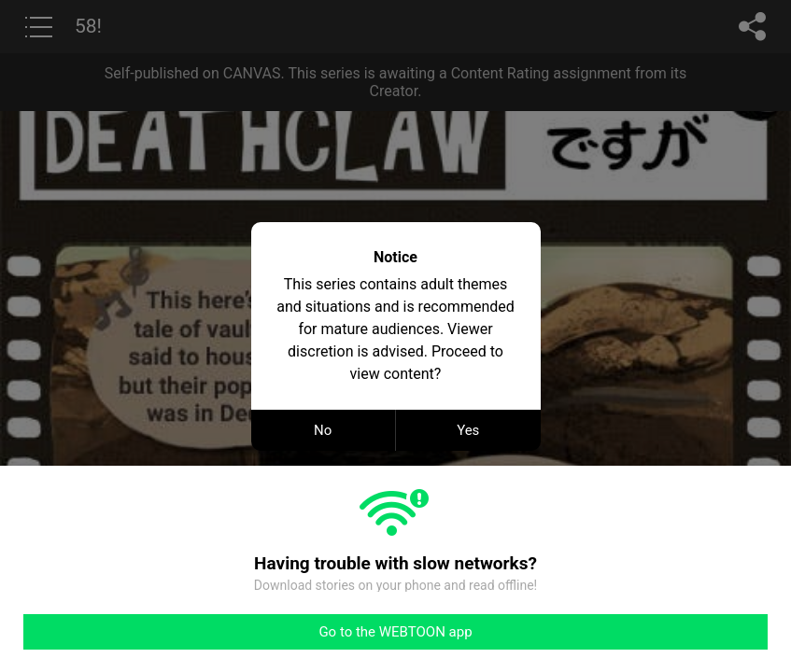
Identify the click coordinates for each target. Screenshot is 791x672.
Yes (468, 430)
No (323, 430)
